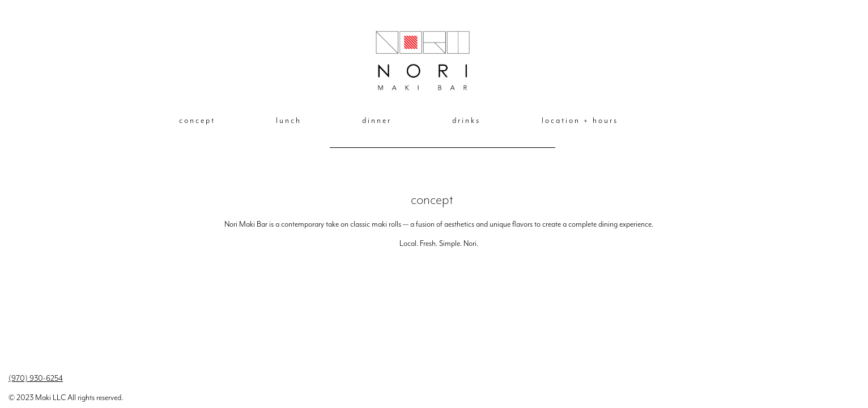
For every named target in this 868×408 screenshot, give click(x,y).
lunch (289, 120)
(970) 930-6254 (36, 378)
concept (197, 120)
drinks (466, 120)
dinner (377, 120)
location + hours (580, 120)
